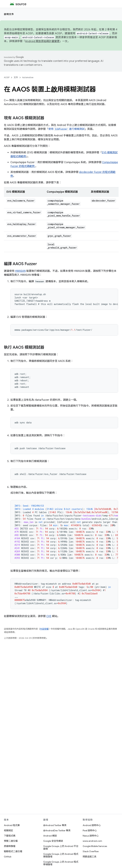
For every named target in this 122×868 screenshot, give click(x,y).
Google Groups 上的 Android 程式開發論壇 (61, 855)
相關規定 (8, 830)
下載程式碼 (10, 836)
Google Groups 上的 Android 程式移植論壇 (61, 863)
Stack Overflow (91, 851)
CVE (49, 616)
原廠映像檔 (10, 846)
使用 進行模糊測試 (66, 129)
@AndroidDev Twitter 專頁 (57, 830)
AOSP (7, 77)
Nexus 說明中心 (91, 836)
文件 (16, 77)
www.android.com (92, 841)
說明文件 (9, 14)
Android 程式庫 (12, 825)
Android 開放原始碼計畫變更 (42, 41)
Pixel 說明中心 (90, 830)
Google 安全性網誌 (53, 841)
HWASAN (20, 271)
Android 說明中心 (92, 825)
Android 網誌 (50, 836)
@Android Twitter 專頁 (55, 825)
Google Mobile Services (95, 846)
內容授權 (44, 629)
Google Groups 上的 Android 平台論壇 (61, 847)
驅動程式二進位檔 (13, 851)
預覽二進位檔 (11, 841)
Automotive (28, 77)
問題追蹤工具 (90, 857)
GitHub (8, 857)
